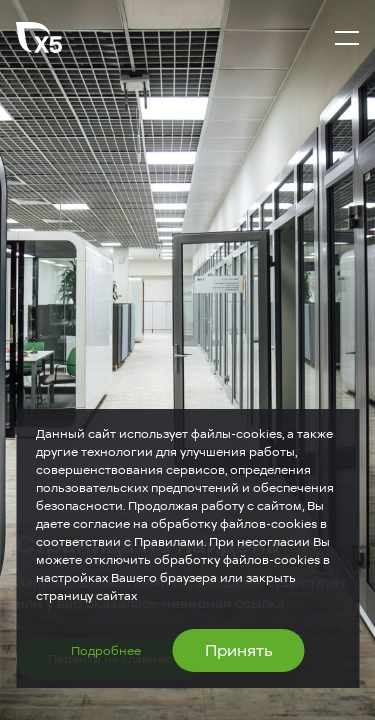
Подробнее (106, 651)
